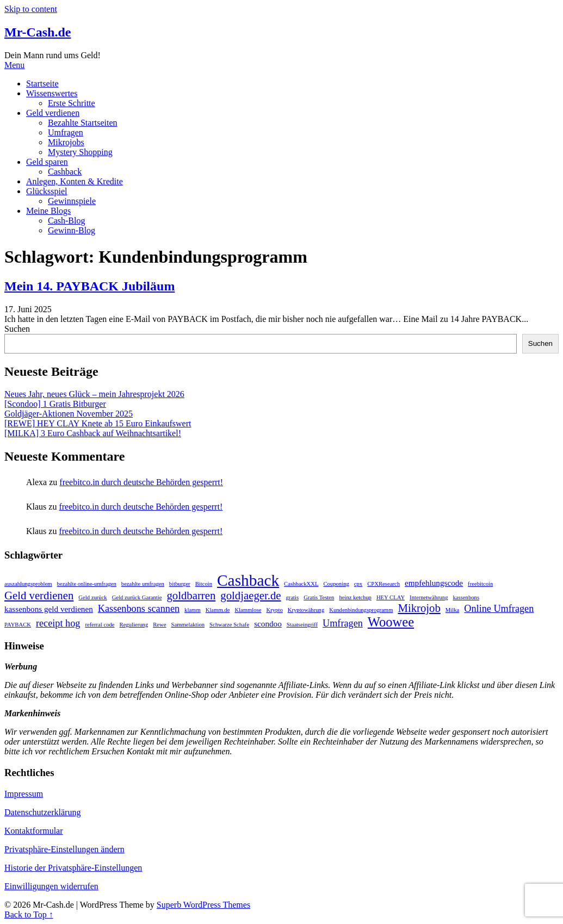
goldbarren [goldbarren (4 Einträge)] (191, 596)
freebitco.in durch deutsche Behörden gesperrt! (141, 482)
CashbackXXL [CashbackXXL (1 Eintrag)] (301, 584)
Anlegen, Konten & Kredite (75, 181)
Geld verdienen (53, 113)
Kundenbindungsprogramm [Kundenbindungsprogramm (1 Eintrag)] (361, 610)
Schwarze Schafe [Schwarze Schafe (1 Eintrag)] (229, 625)
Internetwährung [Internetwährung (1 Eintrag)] (429, 597)
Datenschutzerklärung (42, 812)
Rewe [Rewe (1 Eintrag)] (159, 625)
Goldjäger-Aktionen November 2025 (69, 414)
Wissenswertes (52, 93)
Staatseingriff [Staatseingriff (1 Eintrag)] (302, 625)
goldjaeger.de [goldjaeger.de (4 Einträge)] (250, 596)
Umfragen (66, 132)
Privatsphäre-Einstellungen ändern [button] (64, 849)
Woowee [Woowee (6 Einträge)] (391, 622)
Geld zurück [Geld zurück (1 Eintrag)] (92, 597)
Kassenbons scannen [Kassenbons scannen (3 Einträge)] (139, 609)
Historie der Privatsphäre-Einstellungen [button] (73, 868)
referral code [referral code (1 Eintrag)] (100, 625)
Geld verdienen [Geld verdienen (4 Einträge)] (39, 596)
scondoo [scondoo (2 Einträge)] (268, 624)
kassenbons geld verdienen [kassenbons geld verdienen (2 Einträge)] (49, 609)
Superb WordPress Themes (203, 905)
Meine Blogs (48, 211)
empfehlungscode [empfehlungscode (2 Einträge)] (434, 583)
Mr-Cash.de (38, 32)
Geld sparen (47, 162)
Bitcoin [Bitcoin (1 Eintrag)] (204, 584)
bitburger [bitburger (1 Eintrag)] (180, 584)
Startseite (42, 83)
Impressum (24, 794)
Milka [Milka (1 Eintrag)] (452, 610)
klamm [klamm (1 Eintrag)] (193, 610)
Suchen (17, 329)
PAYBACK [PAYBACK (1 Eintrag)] (18, 625)
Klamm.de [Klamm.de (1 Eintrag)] (218, 610)
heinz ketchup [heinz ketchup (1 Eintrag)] (355, 597)
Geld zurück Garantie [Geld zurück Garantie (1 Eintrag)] (137, 597)
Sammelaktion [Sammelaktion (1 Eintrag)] (188, 625)
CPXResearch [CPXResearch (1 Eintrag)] (383, 584)
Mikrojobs (66, 142)
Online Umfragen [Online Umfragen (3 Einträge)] (499, 609)
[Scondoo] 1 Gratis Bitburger (55, 404)
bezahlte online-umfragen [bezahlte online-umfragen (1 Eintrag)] (87, 584)
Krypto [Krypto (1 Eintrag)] (275, 610)
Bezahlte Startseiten (83, 123)
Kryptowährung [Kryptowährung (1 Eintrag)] (306, 610)
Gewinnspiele (72, 201)
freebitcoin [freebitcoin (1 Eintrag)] (480, 584)
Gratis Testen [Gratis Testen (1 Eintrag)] (319, 597)
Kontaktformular (34, 831)
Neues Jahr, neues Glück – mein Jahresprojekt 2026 (94, 394)
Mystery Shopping (80, 152)
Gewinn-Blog (72, 230)
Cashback (65, 172)
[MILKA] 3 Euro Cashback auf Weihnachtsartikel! (93, 433)
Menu (14, 65)
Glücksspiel (47, 191)
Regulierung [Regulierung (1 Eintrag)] (134, 625)
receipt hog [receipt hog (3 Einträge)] (58, 623)
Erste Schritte (72, 103)
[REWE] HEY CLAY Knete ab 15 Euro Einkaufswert (98, 423)
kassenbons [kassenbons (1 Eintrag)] (466, 597)
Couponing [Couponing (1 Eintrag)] (336, 584)
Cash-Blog (66, 221)
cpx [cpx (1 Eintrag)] (358, 584)
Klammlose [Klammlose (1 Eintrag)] (248, 610)
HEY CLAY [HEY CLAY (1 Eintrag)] (391, 597)
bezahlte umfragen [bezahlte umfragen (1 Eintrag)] (143, 584)
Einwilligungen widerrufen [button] (51, 886)
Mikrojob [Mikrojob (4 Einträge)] (419, 608)
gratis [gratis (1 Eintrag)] (293, 597)
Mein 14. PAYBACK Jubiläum (89, 286)
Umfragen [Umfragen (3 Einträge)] (343, 623)
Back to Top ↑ (29, 914)
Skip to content (31, 9)
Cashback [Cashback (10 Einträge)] (248, 580)
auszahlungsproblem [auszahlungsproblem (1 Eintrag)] (28, 584)
